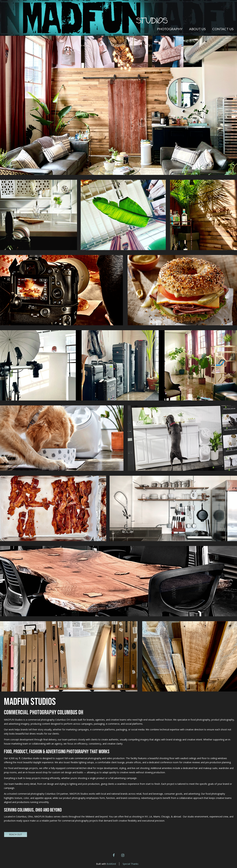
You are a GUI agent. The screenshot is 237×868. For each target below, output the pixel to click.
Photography (170, 29)
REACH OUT (16, 834)
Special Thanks (131, 864)
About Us (197, 29)
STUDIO (144, 29)
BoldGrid (111, 864)
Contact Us (223, 29)
